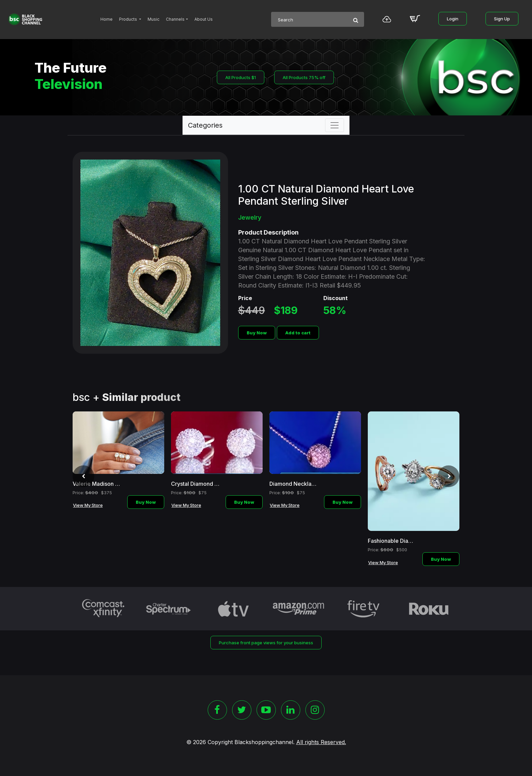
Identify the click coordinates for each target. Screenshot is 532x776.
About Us (204, 19)
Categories (205, 125)
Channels (175, 19)
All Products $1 (241, 77)
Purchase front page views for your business (266, 643)
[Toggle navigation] (335, 125)
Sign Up (502, 19)
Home (107, 19)
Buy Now (257, 333)
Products (129, 19)
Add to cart (298, 333)
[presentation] (83, 476)
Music (154, 19)
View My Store (88, 505)
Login (453, 19)
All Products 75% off (304, 77)
